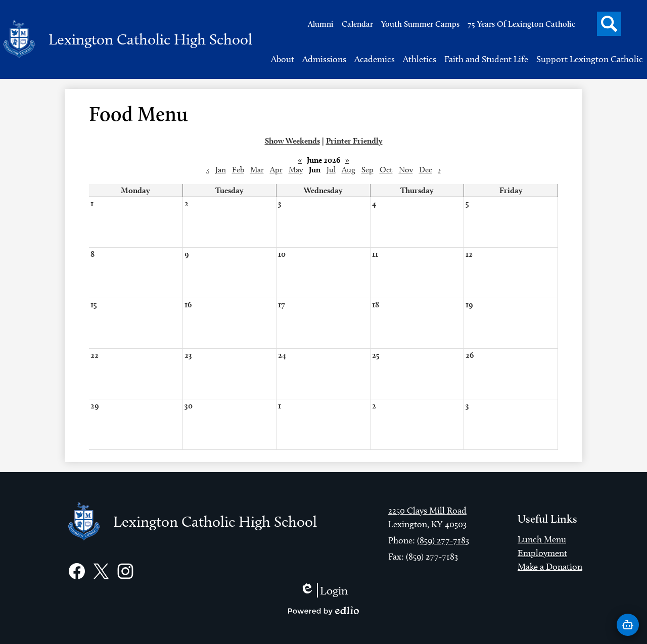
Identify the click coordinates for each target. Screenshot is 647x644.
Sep (367, 170)
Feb (238, 170)
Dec (426, 170)
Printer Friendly (354, 141)
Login (324, 590)
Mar (257, 170)
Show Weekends (292, 141)
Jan (221, 170)
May (296, 170)
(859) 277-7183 (443, 540)
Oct (386, 170)
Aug (349, 170)
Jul (331, 170)
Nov (406, 170)
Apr (276, 170)
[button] (283, 59)
